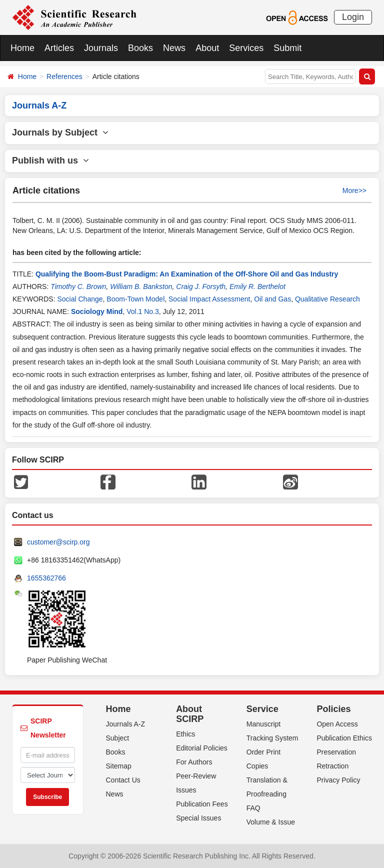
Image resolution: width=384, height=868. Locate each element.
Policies (333, 709)
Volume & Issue (271, 822)
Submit (287, 48)
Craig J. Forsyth (201, 286)
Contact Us (123, 780)
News (174, 48)
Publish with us (50, 160)
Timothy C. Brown (78, 286)
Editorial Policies (202, 748)
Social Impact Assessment (209, 299)
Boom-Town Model (135, 299)
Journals (101, 48)
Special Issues (198, 818)
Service (262, 709)
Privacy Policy (338, 780)
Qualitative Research (327, 299)
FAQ (253, 808)
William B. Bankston (141, 286)
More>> (354, 190)
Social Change (80, 299)
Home (22, 48)
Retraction (332, 766)
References (64, 76)
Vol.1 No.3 (143, 311)
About (207, 48)
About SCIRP (190, 714)
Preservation (336, 752)
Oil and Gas (272, 299)
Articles (59, 48)
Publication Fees (202, 804)
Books (140, 48)
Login (353, 17)
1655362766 (46, 578)
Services (246, 48)
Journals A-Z (126, 724)
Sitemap (119, 766)
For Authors (194, 762)
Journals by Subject (60, 132)
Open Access (337, 724)
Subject (118, 738)
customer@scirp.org (58, 542)
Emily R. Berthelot (257, 286)
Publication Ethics (344, 738)
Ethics (185, 734)
